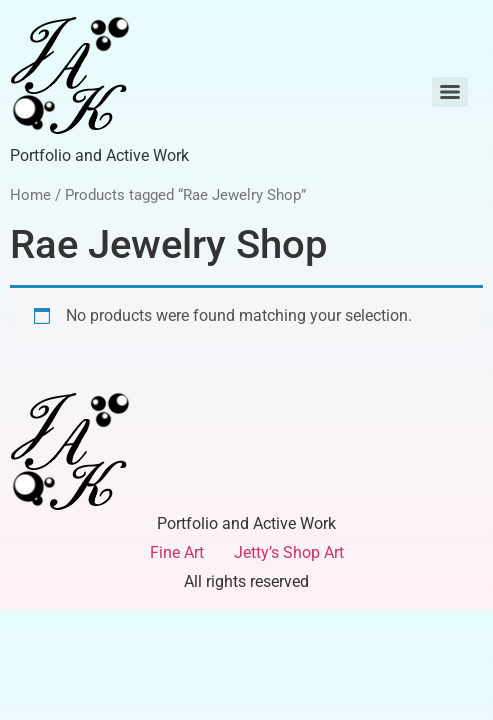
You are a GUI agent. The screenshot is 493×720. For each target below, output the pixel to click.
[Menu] (450, 92)
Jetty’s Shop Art (289, 552)
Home (30, 195)
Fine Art (177, 552)
